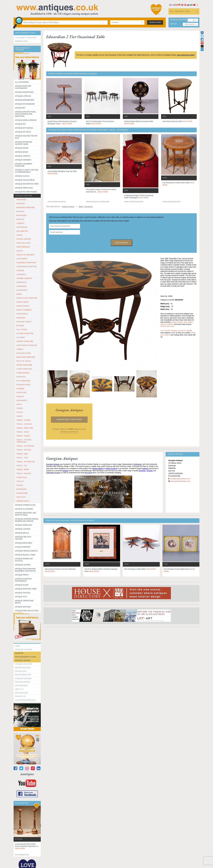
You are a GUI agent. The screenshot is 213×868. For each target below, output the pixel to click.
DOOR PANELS (22, 314)
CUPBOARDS (21, 286)
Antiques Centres (23, 678)
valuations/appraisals (25, 700)
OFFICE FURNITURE (24, 365)
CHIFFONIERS (22, 259)
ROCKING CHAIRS (23, 385)
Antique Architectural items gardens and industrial (26, 114)
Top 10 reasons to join (25, 657)
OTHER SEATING (23, 373)
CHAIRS (19, 235)
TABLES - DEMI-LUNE (25, 428)
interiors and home (167, 326)
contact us (20, 696)
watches (163, 324)
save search (121, 243)
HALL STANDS (22, 330)
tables (190, 322)
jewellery (171, 324)
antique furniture (111, 468)
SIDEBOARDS (22, 400)
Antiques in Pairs (23, 565)
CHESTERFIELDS (23, 247)
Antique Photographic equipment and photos (25, 570)
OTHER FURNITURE (24, 369)
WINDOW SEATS (23, 501)
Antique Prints (22, 575)
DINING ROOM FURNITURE (27, 298)
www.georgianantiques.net (180, 481)
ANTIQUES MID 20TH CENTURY (23, 538)
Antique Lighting (23, 529)
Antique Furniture (24, 196)
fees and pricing (23, 682)
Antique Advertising (24, 92)
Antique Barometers (25, 100)
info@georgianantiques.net (180, 479)
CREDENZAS (21, 282)
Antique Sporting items (26, 589)
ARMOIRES (21, 204)
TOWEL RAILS (22, 477)
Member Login (21, 41)
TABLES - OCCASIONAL (25, 446)
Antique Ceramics (23, 160)
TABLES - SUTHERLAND (26, 462)
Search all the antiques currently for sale (175, 331)
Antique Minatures (24, 543)
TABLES (19, 416)
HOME (17, 646)
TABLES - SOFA (22, 458)
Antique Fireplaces (24, 188)
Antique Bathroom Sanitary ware (23, 143)
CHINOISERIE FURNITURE (27, 267)
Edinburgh (138, 464)
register (19, 653)
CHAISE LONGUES (24, 239)
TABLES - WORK (23, 470)
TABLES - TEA (22, 466)
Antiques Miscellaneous (26, 551)
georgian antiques (69, 410)
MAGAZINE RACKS (24, 353)
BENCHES (20, 212)
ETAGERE (20, 326)
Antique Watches (23, 607)
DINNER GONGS (23, 306)
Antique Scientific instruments (23, 580)
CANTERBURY (22, 227)
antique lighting (98, 468)
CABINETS (20, 223)
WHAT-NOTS (21, 497)
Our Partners (21, 686)
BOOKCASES (21, 215)
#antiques (27, 774)
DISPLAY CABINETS (24, 310)
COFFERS (20, 271)
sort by (173, 24)
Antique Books (22, 148)
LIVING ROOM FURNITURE (27, 345)
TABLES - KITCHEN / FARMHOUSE (24, 441)
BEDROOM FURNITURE (25, 208)
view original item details (186, 55)
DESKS (19, 294)
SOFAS (19, 404)
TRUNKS (20, 485)
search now (155, 22)
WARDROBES (22, 489)
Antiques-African (23, 96)
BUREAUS (20, 219)
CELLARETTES (22, 231)
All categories (22, 82)
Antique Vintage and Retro (24, 602)
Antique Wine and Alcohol (27, 611)
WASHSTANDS (22, 493)
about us (19, 689)
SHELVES (20, 397)
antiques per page (178, 20)
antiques (145, 468)
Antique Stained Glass (25, 505)
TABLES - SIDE (22, 454)
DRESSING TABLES (24, 322)
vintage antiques (177, 322)
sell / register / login (180, 11)
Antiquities (20, 108)
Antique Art (20, 124)
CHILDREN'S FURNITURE (26, 263)
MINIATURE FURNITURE (26, 357)
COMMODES (21, 274)
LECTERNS (21, 337)
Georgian (142, 471)
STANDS (20, 408)
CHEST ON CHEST (24, 243)
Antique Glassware (24, 509)
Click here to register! (26, 38)
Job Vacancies (21, 693)
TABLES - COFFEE (23, 420)
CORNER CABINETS (24, 278)
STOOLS (20, 412)
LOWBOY (20, 349)
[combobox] (127, 22)
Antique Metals (22, 533)
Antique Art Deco (23, 132)
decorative (88, 473)
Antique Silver (22, 585)
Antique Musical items (25, 555)
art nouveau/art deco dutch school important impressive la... (27, 846)
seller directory (23, 675)
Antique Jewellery (24, 525)
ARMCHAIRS (21, 200)
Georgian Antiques (53, 464)
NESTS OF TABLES (24, 361)
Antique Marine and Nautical (24, 560)
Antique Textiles (23, 593)
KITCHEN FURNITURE (25, 334)
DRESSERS (21, 318)
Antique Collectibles (25, 180)
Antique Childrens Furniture (24, 165)
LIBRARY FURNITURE (25, 341)
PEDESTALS (21, 377)
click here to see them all (69, 432)
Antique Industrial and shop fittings (26, 514)
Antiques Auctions (24, 650)
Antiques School (23, 660)
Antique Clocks (22, 176)
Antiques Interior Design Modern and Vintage (27, 520)
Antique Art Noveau (24, 128)
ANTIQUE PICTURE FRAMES (26, 192)
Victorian (150, 471)
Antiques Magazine (24, 664)
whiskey (66, 471)
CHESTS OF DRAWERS (25, 255)
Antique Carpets (23, 156)
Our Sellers (21, 671)
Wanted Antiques (23, 668)
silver (185, 322)
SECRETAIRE (21, 393)
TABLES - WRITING (24, 474)
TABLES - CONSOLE (24, 424)
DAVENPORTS (22, 290)
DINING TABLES (22, 302)
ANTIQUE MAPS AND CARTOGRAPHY (23, 87)
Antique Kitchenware (25, 104)
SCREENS (20, 389)
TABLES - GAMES (23, 436)
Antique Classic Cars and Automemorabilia (27, 171)
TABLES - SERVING (24, 450)
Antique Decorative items (27, 184)
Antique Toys (21, 597)
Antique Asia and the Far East (26, 137)
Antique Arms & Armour (26, 120)
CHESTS (20, 251)
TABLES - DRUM (23, 432)
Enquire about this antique (69, 419)
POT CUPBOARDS (23, 381)
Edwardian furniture (53, 473)
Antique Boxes (22, 152)
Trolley (20, 481)
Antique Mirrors (23, 547)
